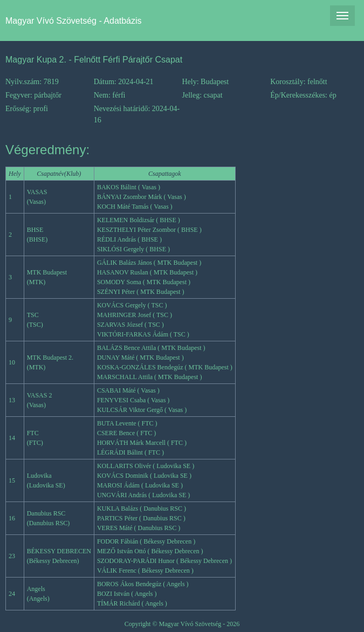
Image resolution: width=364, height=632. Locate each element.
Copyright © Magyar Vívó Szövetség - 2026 (182, 624)
